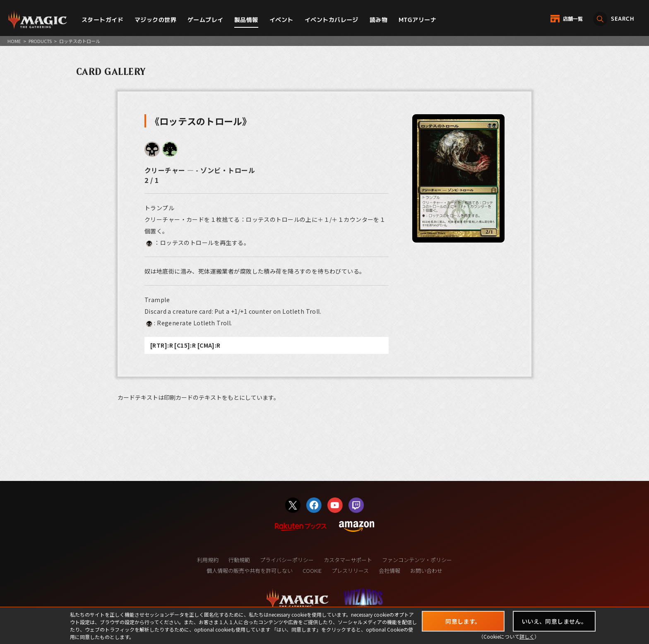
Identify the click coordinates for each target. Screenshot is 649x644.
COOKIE (312, 571)
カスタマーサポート (348, 560)
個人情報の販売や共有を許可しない (250, 571)
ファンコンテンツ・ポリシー (417, 560)
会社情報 (389, 571)
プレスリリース (350, 571)
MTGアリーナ (417, 20)
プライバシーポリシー (287, 560)
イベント (281, 20)
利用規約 (208, 560)
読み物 (379, 20)
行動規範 (239, 560)
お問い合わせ (426, 571)
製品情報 (246, 20)
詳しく (527, 636)
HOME (14, 41)
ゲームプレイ (206, 20)
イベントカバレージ (332, 20)
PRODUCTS (40, 41)
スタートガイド (102, 20)
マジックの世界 (155, 20)
